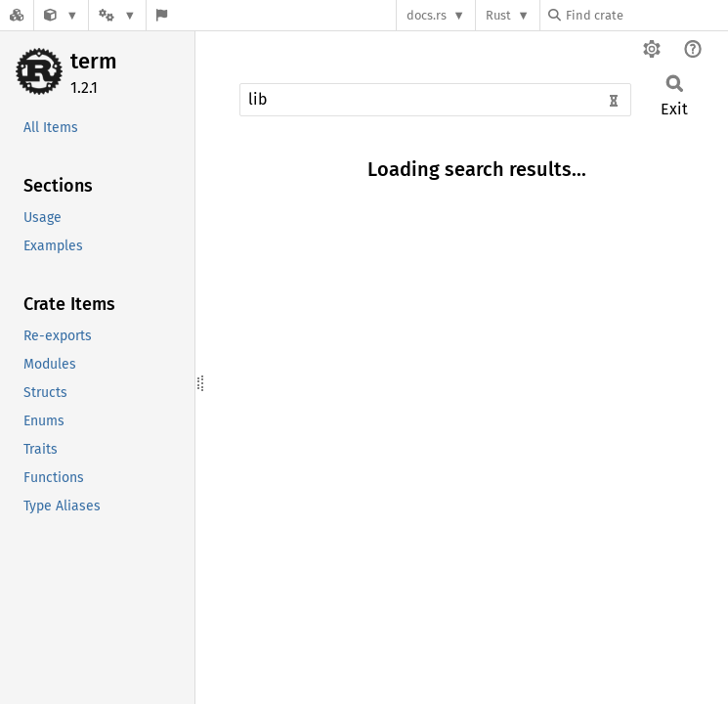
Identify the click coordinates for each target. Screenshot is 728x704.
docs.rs (427, 15)
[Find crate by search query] (646, 15)
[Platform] (117, 15)
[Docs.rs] (17, 15)
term (94, 61)
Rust (498, 15)
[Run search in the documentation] (435, 100)
